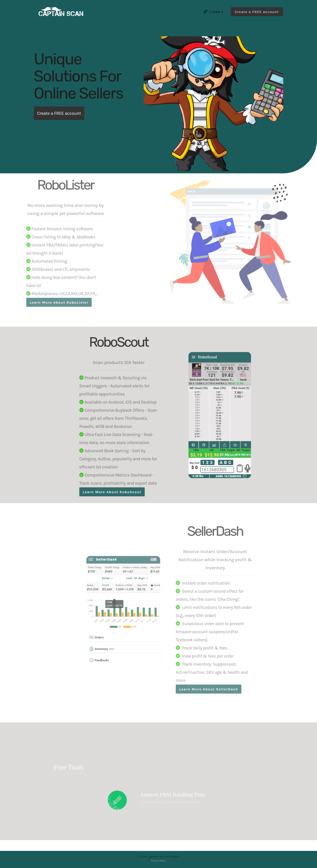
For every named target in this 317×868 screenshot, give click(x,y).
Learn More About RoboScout (124, 492)
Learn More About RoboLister (48, 302)
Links (211, 12)
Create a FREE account (257, 12)
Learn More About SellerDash (198, 689)
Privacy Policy (158, 861)
